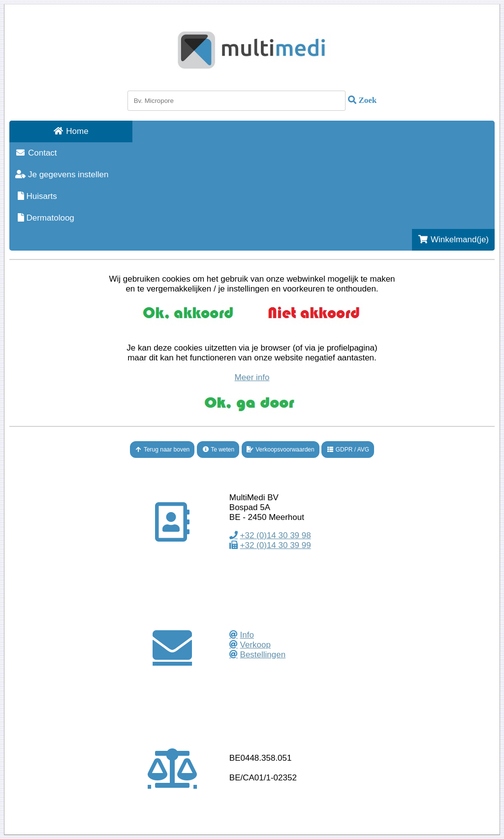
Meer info (252, 377)
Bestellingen (263, 655)
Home (71, 131)
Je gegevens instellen (62, 175)
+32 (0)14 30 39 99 (276, 545)
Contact (36, 153)
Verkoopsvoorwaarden (281, 450)
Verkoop (255, 645)
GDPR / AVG (348, 450)
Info (247, 635)
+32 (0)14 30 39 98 (276, 535)
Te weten (218, 450)
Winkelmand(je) (453, 240)
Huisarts (36, 196)
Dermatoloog (45, 218)
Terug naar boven (162, 450)
